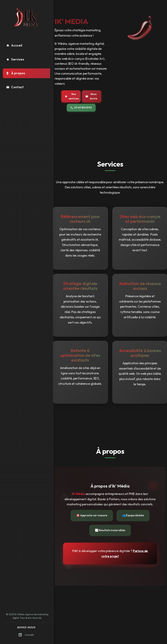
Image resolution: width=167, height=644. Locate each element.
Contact (15, 87)
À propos (16, 73)
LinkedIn (26, 635)
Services (15, 59)
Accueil (14, 45)
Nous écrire (91, 96)
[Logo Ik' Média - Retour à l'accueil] (27, 18)
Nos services (72, 96)
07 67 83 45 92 (81, 108)
